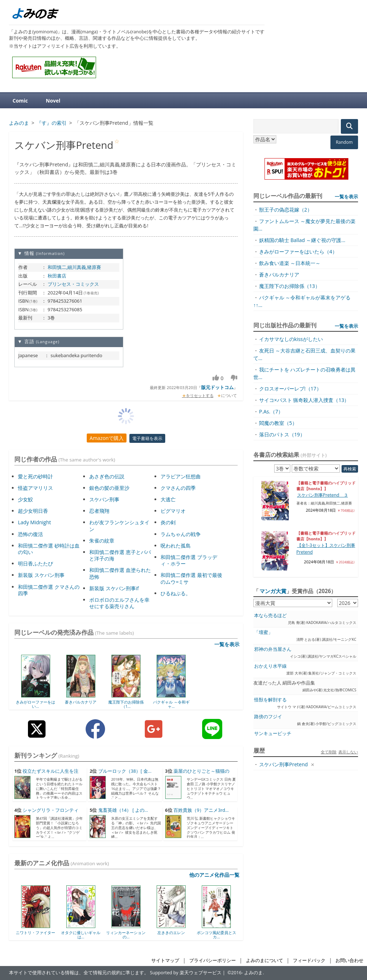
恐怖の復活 (30, 534)
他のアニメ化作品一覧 (214, 875)
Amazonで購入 (107, 438)
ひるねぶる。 (176, 593)
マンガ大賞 (273, 591)
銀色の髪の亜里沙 (109, 488)
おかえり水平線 (270, 666)
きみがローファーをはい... (35, 704)
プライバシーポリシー (213, 960)
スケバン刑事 (104, 499)
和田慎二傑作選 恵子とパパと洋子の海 (120, 555)
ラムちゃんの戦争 (181, 534)
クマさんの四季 (178, 488)
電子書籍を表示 (147, 438)
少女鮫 (25, 499)
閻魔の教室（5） (278, 423)
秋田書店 (57, 276)
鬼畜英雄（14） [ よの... (123, 810)
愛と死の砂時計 (35, 476)
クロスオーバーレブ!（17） (290, 389)
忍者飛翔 (99, 511)
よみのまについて (264, 960)
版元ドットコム (217, 387)
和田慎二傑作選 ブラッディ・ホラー (189, 560)
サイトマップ (165, 960)
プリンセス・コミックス (73, 284)
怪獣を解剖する (270, 700)
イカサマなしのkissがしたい (291, 339)
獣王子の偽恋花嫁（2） (286, 210)
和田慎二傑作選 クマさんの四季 (49, 590)
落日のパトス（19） (282, 434)
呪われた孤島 (176, 546)
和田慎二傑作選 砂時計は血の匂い (49, 549)
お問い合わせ (349, 960)
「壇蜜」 (263, 632)
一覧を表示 (227, 644)
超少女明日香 (33, 511)
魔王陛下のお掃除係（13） (290, 286)
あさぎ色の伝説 (107, 476)
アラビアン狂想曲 (181, 476)
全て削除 (329, 752)
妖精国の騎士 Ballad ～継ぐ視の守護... (302, 240)
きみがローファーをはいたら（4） (298, 252)
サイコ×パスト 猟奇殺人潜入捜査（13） (304, 400)
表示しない (348, 752)
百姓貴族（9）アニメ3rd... (201, 810)
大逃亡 (168, 499)
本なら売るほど (270, 616)
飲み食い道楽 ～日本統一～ (290, 263)
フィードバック (309, 960)
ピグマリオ (173, 511)
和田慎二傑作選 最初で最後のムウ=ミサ (191, 578)
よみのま (253, 973)
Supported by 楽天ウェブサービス (186, 973)
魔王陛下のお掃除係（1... (126, 704)
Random (344, 142)
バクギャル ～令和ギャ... (171, 704)
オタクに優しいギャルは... (81, 935)
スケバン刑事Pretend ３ (323, 495)
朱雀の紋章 (102, 541)
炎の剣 (168, 522)
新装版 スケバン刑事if (114, 588)
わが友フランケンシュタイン (119, 525)
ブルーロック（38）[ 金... (125, 771)
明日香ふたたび (35, 564)
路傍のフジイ (268, 717)
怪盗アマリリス (35, 488)
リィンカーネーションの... (126, 935)
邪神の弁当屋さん (273, 649)
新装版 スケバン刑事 (41, 575)
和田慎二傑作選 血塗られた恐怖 (120, 573)
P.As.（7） (271, 411)
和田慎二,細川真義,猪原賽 (75, 267)
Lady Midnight (34, 522)
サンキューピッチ (273, 733)
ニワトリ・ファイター (35, 932)
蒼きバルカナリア (81, 702)
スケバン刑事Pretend (283, 764)
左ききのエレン (171, 932)
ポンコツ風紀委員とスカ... (216, 935)
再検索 (350, 469)
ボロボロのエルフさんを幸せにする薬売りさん (119, 603)
